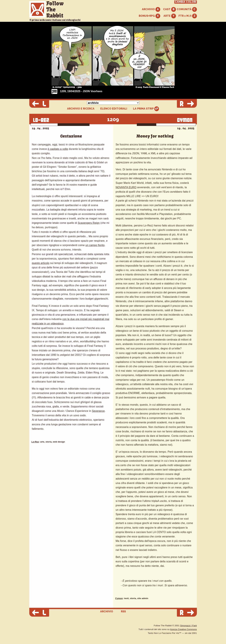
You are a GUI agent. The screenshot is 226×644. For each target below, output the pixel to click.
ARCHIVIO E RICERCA (81, 109)
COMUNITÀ (187, 9)
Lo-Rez (35, 442)
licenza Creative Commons (183, 629)
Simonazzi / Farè (189, 626)
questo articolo (41, 263)
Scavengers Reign (89, 223)
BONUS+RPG (149, 16)
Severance (98, 411)
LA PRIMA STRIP (146, 109)
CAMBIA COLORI (185, 2)
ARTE (170, 16)
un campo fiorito (95, 245)
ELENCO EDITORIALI (114, 109)
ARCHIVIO (151, 9)
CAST (170, 9)
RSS (123, 611)
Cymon (119, 598)
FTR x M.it (188, 16)
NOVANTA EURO (126, 187)
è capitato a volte (58, 149)
